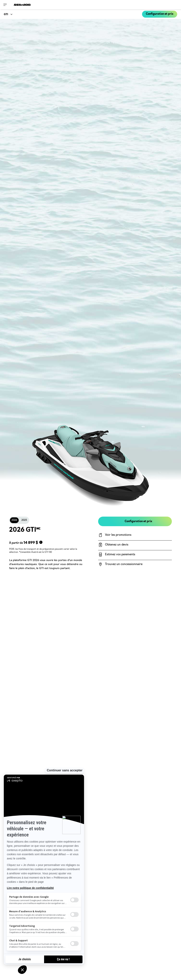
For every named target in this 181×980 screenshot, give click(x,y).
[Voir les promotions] (135, 535)
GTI (6, 14)
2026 (14, 520)
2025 (24, 520)
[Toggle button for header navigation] (5, 5)
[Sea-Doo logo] (22, 5)
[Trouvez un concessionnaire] (135, 564)
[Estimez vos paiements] (135, 555)
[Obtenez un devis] (135, 545)
